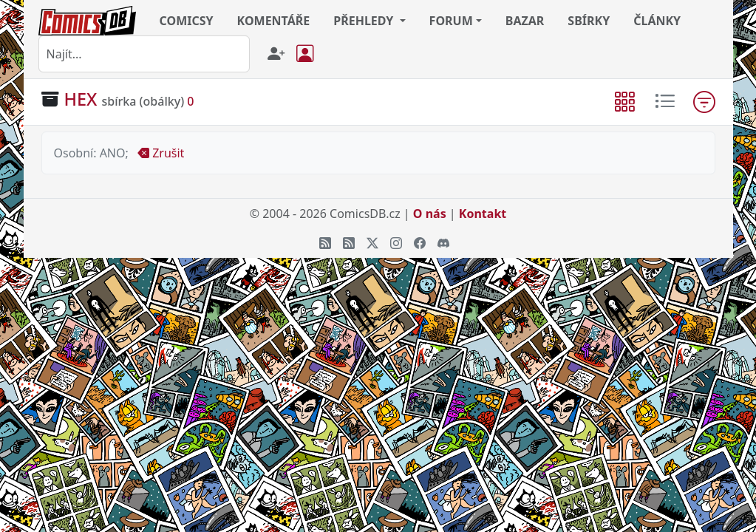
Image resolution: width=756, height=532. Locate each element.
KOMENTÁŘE (274, 21)
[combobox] (144, 54)
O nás (430, 214)
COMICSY (187, 21)
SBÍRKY (589, 21)
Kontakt (483, 214)
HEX (81, 99)
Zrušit (161, 153)
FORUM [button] (451, 21)
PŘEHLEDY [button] (365, 21)
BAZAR (525, 21)
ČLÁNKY (657, 21)
